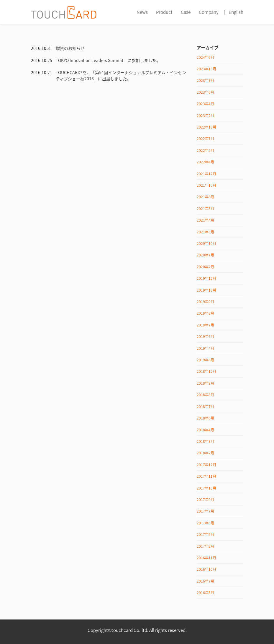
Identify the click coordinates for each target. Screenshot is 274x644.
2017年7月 (205, 511)
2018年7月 (205, 406)
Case (186, 12)
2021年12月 (206, 174)
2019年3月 (205, 360)
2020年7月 (205, 255)
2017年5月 (205, 534)
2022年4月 (205, 162)
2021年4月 (205, 220)
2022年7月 (205, 139)
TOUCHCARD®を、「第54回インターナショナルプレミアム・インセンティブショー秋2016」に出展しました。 (121, 75)
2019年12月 (206, 278)
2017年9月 (205, 500)
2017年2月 (205, 546)
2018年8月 (205, 395)
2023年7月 (205, 80)
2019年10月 (206, 290)
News (142, 12)
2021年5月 (205, 209)
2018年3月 (205, 441)
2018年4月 (205, 430)
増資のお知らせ (70, 48)
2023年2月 (205, 116)
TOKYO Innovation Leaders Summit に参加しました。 (108, 60)
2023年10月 (206, 69)
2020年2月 (205, 267)
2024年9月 (205, 57)
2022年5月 (205, 150)
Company (209, 12)
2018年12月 (206, 371)
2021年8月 (205, 197)
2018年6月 (205, 418)
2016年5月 (205, 593)
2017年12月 (206, 465)
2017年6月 (205, 523)
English (236, 12)
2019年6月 (205, 336)
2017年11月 (206, 476)
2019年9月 (205, 302)
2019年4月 (205, 348)
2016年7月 (205, 581)
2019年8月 (205, 313)
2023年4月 (205, 104)
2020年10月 (206, 243)
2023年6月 (205, 92)
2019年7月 (205, 325)
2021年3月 (205, 232)
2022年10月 (206, 127)
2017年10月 (206, 488)
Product (164, 12)
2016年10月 (206, 569)
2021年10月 (206, 185)
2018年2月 (205, 453)
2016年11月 (206, 558)
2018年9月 (205, 383)
